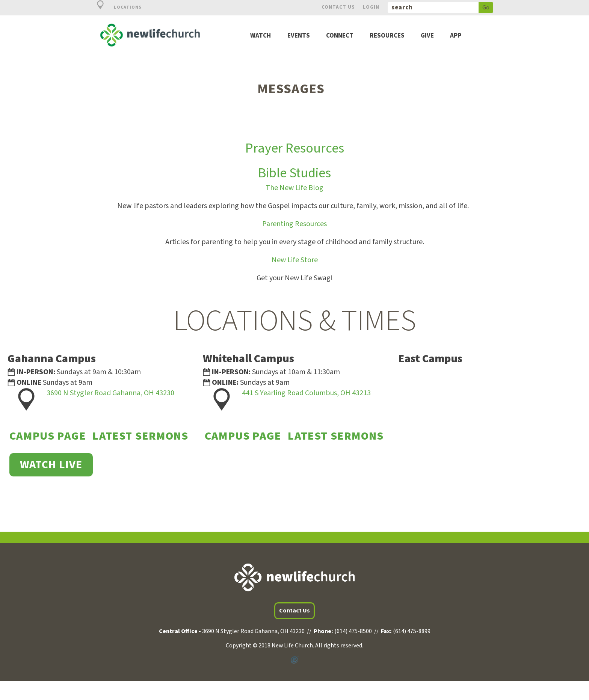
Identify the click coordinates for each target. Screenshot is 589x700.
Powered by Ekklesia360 (294, 660)
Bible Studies (294, 173)
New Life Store (295, 260)
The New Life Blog (294, 188)
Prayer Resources (295, 148)
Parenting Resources (294, 224)
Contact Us (338, 7)
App (456, 36)
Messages (291, 89)
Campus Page (48, 436)
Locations (115, 7)
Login (371, 7)
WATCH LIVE (51, 465)
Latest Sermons (140, 436)
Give (427, 36)
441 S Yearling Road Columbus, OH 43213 (306, 393)
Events (299, 36)
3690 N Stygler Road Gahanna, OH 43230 (110, 393)
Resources (387, 36)
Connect (340, 36)
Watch (261, 36)
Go (486, 8)
